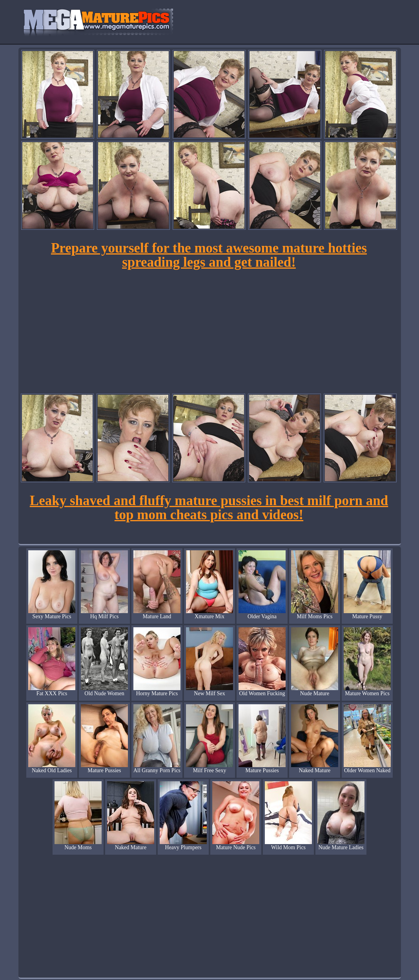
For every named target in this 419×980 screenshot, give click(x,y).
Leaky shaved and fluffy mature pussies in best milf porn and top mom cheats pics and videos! (209, 508)
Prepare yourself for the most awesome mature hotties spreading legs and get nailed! (209, 255)
